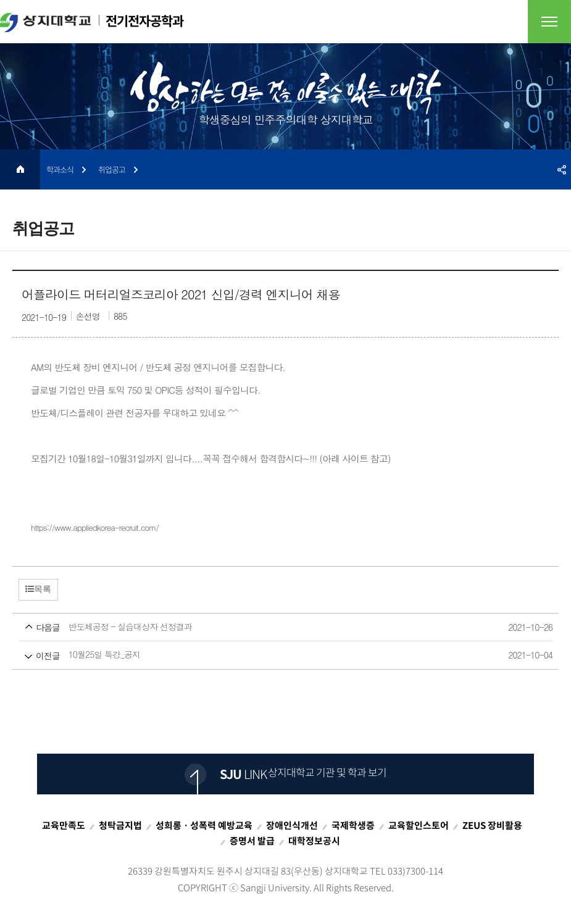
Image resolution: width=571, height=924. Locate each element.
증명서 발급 (252, 841)
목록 (38, 589)
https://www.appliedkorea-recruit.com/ (95, 527)
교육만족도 (64, 825)
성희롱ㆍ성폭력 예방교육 (204, 825)
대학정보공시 (314, 841)
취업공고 (112, 169)
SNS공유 (562, 169)
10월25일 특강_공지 (262, 655)
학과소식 (60, 169)
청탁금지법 (120, 825)
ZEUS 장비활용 (492, 825)
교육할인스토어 (419, 825)
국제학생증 (353, 825)
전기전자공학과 (92, 22)
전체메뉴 (549, 22)
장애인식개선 (292, 825)
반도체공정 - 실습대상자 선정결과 (262, 627)
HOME (20, 169)
